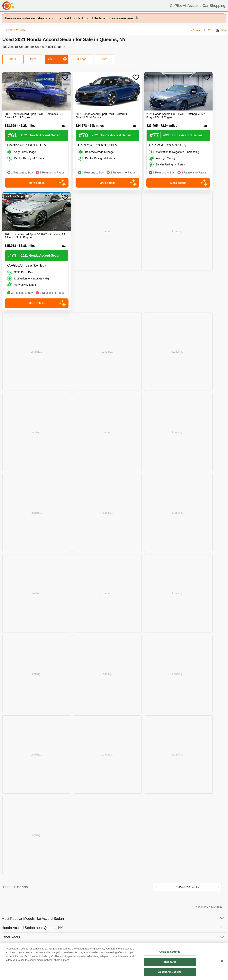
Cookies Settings (170, 954)
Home (8, 887)
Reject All (170, 964)
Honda (22, 887)
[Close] (222, 963)
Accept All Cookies (170, 974)
